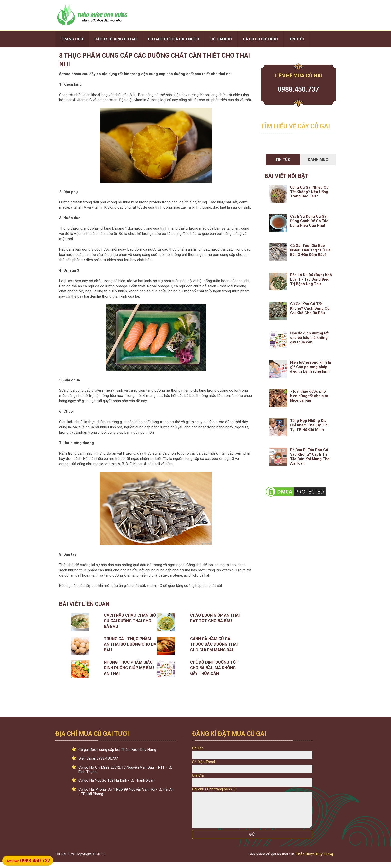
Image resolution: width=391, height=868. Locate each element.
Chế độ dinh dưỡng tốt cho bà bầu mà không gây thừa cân (214, 668)
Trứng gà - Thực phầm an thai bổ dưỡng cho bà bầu (130, 644)
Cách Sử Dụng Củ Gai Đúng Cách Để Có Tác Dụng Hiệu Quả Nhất (309, 221)
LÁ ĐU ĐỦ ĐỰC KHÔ (260, 39)
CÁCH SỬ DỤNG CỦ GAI (115, 39)
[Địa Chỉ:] (252, 782)
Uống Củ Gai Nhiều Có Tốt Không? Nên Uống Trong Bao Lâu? (309, 192)
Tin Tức (283, 160)
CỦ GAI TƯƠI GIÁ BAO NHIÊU (174, 39)
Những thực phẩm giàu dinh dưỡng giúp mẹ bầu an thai (129, 668)
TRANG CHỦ (72, 39)
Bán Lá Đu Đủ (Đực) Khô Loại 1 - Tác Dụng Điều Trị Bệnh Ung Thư (311, 279)
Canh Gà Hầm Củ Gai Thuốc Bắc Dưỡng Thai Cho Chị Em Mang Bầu (214, 644)
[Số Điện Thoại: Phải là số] (252, 769)
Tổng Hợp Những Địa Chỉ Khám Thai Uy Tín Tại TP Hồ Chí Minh (309, 425)
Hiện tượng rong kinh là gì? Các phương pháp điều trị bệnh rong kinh (310, 367)
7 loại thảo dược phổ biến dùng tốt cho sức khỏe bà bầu (309, 396)
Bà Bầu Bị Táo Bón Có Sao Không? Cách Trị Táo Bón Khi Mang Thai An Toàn (310, 457)
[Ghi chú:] (252, 813)
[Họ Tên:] (252, 755)
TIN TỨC (297, 39)
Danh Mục (318, 160)
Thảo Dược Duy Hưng (314, 860)
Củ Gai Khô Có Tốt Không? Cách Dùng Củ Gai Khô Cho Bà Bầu (310, 308)
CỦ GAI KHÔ (221, 39)
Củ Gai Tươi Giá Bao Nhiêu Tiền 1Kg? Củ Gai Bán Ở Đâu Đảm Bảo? (311, 250)
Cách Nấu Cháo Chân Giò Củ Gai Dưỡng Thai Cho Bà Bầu (130, 621)
